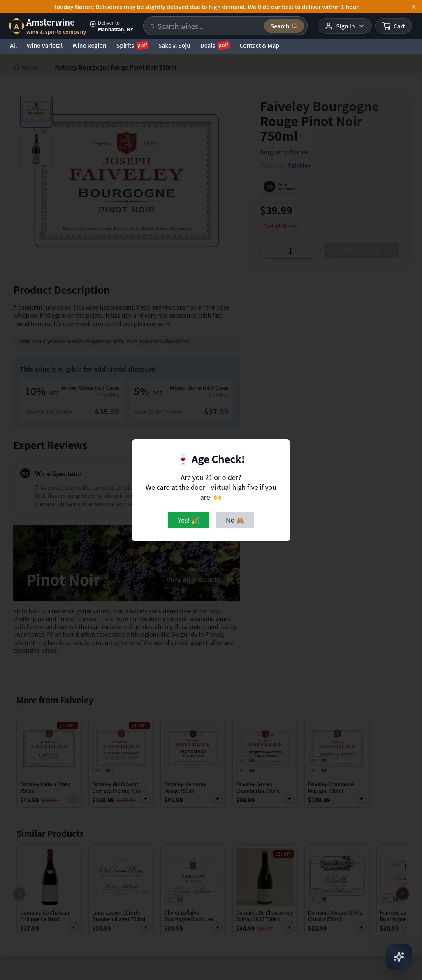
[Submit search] (284, 26)
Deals (215, 45)
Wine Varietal (45, 45)
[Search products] (208, 26)
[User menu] (344, 26)
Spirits (132, 45)
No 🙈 (235, 520)
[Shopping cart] (394, 26)
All (13, 45)
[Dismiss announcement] (414, 7)
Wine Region (89, 45)
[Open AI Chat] (399, 957)
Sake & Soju (174, 45)
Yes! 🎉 (189, 520)
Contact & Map (259, 45)
